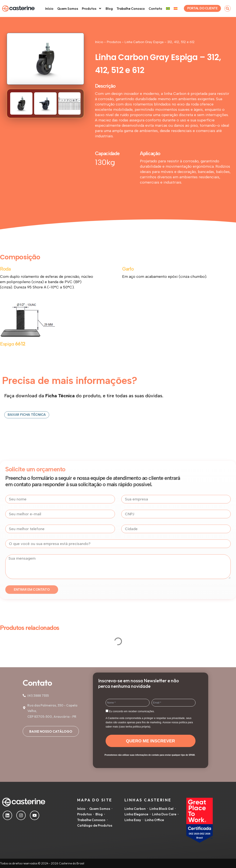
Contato (155, 8)
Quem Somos (68, 8)
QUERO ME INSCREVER (150, 741)
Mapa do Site (95, 800)
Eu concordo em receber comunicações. (130, 711)
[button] (228, 8)
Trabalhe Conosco (131, 8)
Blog (109, 8)
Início (49, 8)
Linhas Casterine (148, 800)
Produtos (92, 8)
